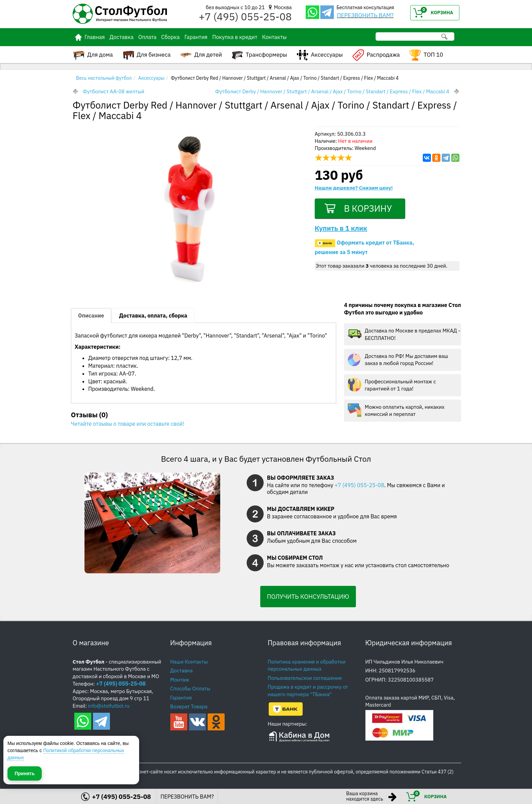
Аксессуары (151, 78)
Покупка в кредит (235, 37)
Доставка (122, 37)
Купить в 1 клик (341, 229)
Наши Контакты (189, 662)
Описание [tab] (91, 315)
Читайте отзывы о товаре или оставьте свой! (128, 424)
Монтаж (180, 680)
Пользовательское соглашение (305, 678)
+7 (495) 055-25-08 (359, 485)
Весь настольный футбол (104, 78)
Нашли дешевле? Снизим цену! (354, 188)
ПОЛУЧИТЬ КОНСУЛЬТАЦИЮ (308, 597)
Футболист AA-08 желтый (113, 91)
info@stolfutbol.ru (109, 706)
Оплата (147, 37)
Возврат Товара (189, 706)
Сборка (170, 37)
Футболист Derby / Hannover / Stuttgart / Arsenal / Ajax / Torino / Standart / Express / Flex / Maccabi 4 (332, 91)
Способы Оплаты (190, 688)
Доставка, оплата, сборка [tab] (153, 315)
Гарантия (196, 37)
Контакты (274, 37)
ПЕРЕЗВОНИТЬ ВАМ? (365, 15)
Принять (25, 773)
